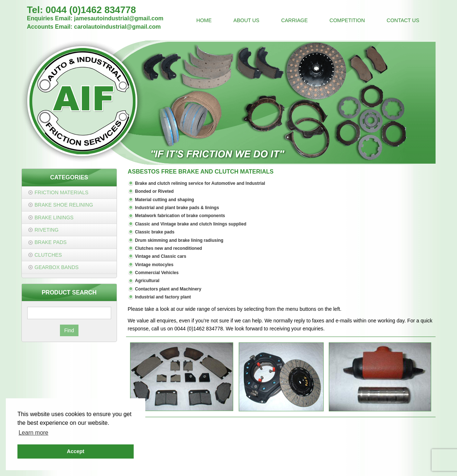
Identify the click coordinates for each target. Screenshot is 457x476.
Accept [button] (76, 451)
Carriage (294, 20)
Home (204, 20)
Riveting (46, 230)
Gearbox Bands (56, 267)
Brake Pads (50, 242)
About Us (246, 20)
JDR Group (330, 466)
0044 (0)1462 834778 (91, 10)
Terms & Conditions (253, 458)
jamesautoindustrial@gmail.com (119, 18)
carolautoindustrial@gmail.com (118, 27)
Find (69, 330)
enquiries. (314, 329)
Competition (347, 20)
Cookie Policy (294, 458)
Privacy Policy (212, 458)
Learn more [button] (33, 433)
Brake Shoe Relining (64, 205)
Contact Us (403, 20)
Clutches (48, 255)
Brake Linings (54, 217)
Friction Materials (61, 192)
